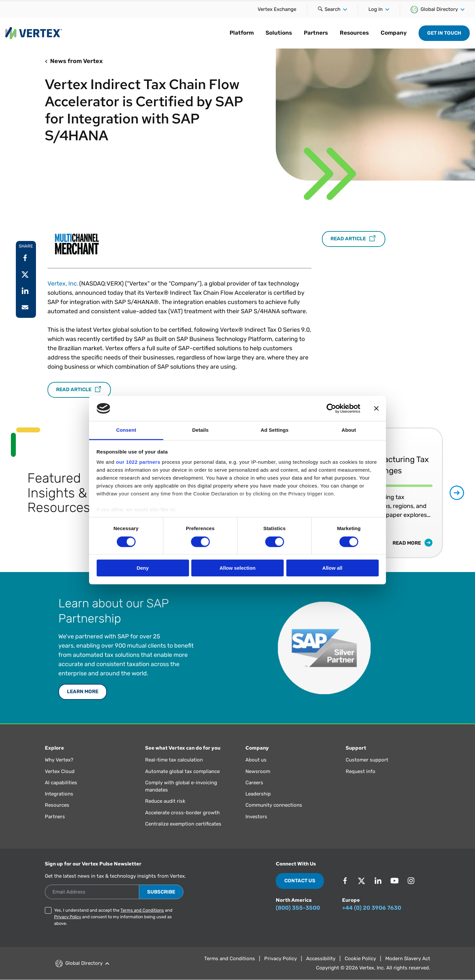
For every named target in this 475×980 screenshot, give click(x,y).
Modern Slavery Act (408, 959)
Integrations (59, 794)
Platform (242, 33)
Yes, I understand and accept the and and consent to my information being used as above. (113, 917)
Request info (361, 771)
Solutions (279, 33)
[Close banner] (376, 408)
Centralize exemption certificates (183, 824)
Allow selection (237, 568)
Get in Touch (444, 33)
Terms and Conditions (142, 910)
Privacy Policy (68, 917)
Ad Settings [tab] (274, 430)
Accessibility (321, 959)
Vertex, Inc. (63, 284)
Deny (143, 568)
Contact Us (300, 881)
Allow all (332, 568)
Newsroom (258, 771)
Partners (316, 33)
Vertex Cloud (60, 771)
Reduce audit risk (165, 801)
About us (256, 760)
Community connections (274, 805)
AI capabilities (61, 783)
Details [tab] (201, 430)
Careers (254, 783)
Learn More (83, 692)
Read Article (79, 390)
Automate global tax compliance (182, 771)
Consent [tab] (126, 430)
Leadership (258, 794)
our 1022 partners (138, 462)
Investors (256, 817)
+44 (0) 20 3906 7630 (372, 908)
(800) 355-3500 (298, 908)
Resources (354, 33)
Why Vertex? (59, 760)
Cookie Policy (360, 959)
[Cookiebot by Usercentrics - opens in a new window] (331, 408)
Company (394, 33)
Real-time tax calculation (174, 760)
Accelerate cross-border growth (182, 813)
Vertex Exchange (277, 9)
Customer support (367, 760)
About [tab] (349, 430)
